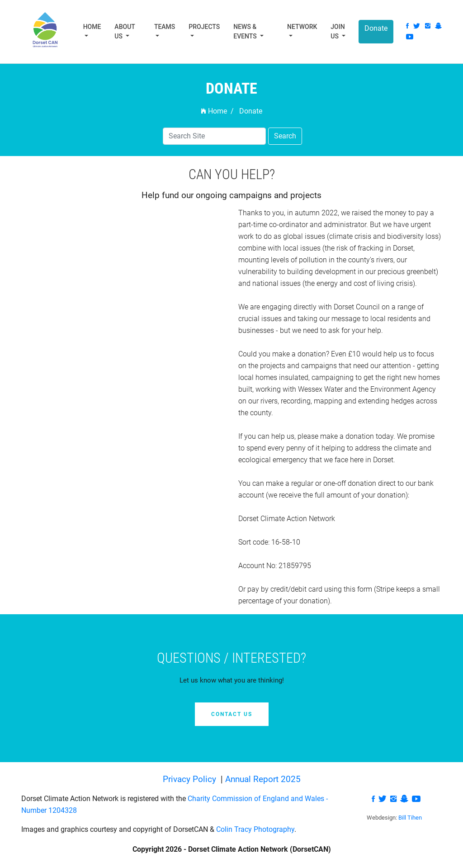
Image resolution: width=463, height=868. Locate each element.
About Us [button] (125, 31)
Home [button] (92, 27)
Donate (376, 28)
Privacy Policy (191, 779)
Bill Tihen (410, 818)
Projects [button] (204, 27)
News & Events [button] (246, 31)
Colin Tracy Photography (255, 829)
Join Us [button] (338, 31)
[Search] (214, 136)
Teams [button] (165, 27)
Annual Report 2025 (263, 779)
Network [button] (302, 27)
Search (285, 136)
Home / (217, 111)
